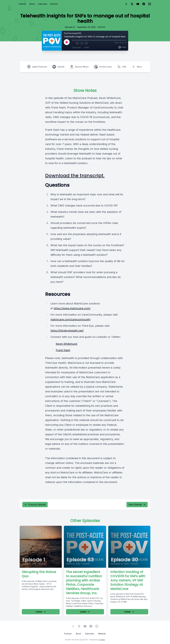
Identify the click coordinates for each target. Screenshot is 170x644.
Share (87, 48)
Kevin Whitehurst (67, 344)
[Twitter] (132, 4)
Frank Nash (63, 350)
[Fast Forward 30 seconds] (87, 43)
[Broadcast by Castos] (122, 47)
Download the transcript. (75, 176)
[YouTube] (138, 4)
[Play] (67, 42)
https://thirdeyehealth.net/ (67, 331)
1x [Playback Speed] (82, 43)
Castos (102, 640)
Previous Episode (35, 505)
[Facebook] (144, 4)
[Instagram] (150, 4)
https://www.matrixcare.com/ (72, 308)
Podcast (22, 4)
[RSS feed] (126, 4)
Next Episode (137, 505)
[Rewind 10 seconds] (77, 43)
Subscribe (43, 4)
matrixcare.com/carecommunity (71, 319)
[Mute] (73, 43)
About (32, 4)
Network (54, 4)
